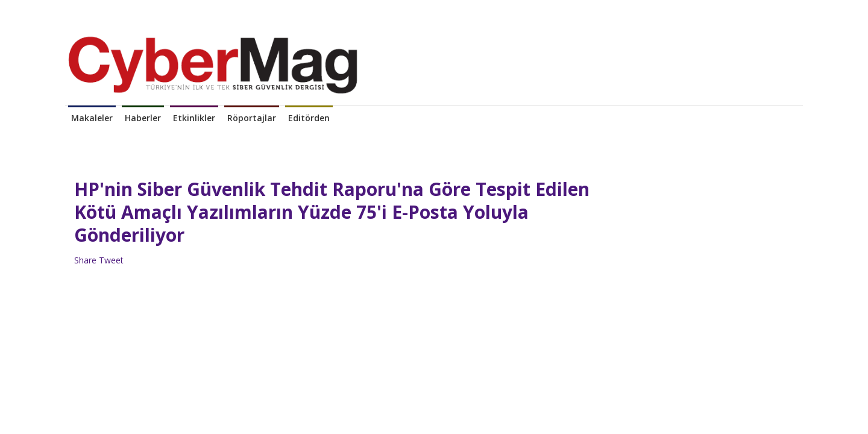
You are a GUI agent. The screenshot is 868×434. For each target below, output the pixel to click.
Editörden (309, 118)
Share (85, 260)
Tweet (111, 260)
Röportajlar (252, 118)
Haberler (143, 118)
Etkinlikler (194, 118)
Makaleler (92, 118)
